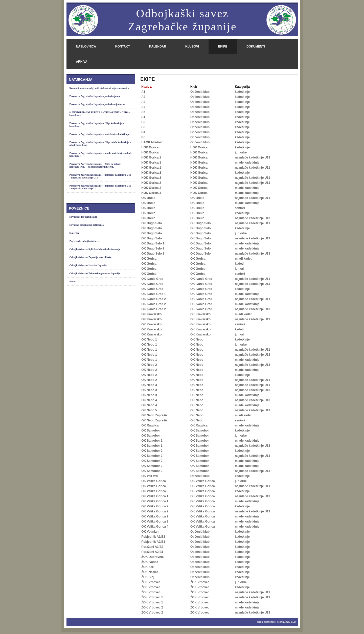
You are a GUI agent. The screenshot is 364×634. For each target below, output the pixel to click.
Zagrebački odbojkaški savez (85, 241)
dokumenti (256, 47)
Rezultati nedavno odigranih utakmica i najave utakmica (99, 88)
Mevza (73, 281)
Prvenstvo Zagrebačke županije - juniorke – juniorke (97, 104)
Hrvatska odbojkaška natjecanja (87, 225)
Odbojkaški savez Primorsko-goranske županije (95, 273)
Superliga (75, 233)
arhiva (82, 62)
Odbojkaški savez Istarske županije (88, 265)
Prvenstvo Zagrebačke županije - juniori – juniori (96, 96)
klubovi (192, 47)
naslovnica (86, 47)
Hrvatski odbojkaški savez (83, 217)
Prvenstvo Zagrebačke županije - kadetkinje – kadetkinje (99, 134)
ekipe (223, 47)
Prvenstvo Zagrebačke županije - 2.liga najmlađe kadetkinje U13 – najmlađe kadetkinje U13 (95, 165)
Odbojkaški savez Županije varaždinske (90, 257)
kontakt (123, 47)
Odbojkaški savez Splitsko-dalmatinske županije (95, 249)
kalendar (158, 47)
